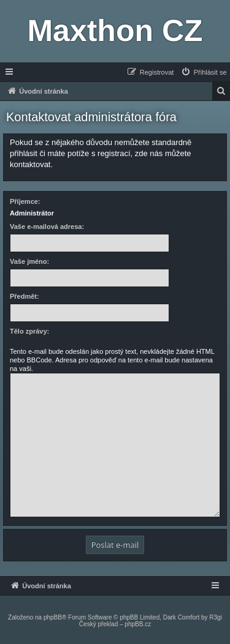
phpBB (53, 617)
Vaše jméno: (29, 261)
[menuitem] (204, 72)
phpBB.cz (138, 624)
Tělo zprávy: (29, 331)
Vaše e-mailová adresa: (47, 227)
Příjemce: (25, 201)
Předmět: (25, 296)
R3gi (216, 617)
